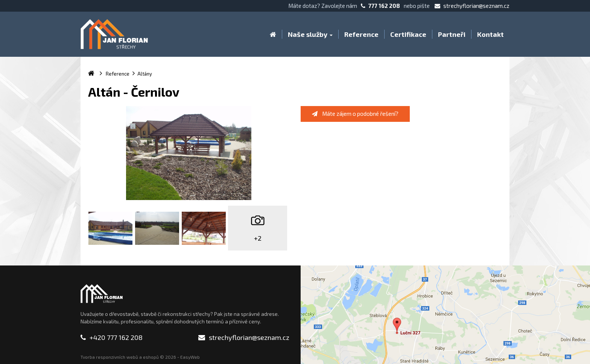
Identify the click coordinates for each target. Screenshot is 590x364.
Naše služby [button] (310, 34)
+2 (258, 238)
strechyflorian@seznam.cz (472, 6)
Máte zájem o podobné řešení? (355, 114)
